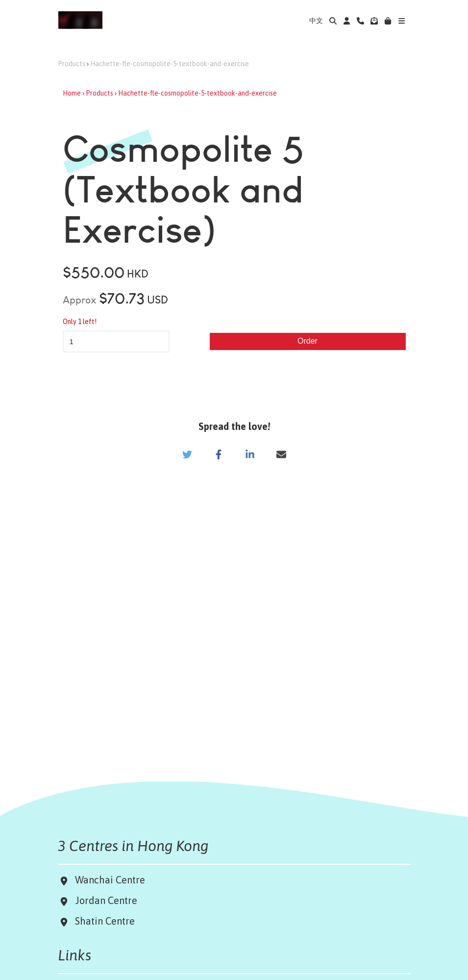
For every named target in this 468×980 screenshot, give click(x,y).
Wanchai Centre (111, 880)
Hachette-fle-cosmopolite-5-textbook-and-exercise (170, 64)
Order (308, 341)
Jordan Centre (104, 900)
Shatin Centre (102, 921)
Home (72, 93)
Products (72, 64)
